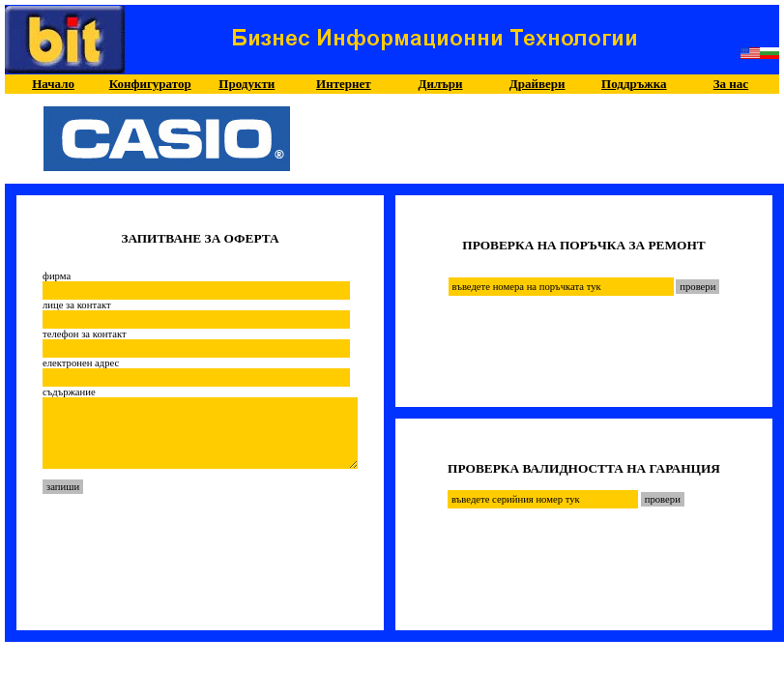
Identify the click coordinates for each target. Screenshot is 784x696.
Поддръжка (634, 84)
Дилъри (441, 84)
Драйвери (537, 84)
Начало (53, 84)
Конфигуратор (150, 84)
